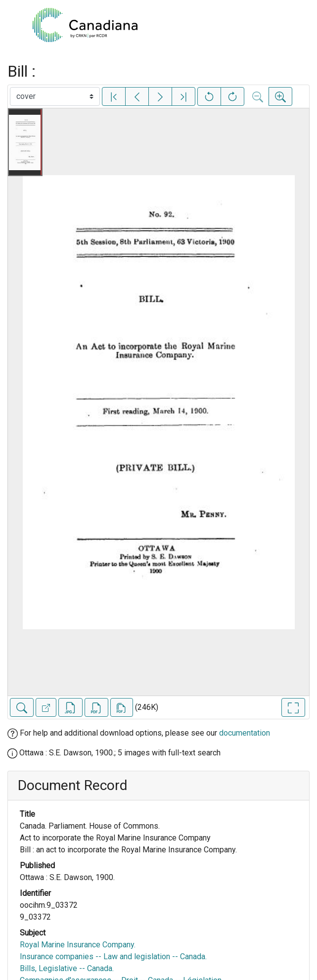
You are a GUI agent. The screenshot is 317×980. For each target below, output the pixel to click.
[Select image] (55, 96)
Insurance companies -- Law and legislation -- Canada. (113, 957)
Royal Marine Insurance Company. (78, 945)
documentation (245, 733)
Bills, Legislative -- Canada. (67, 968)
